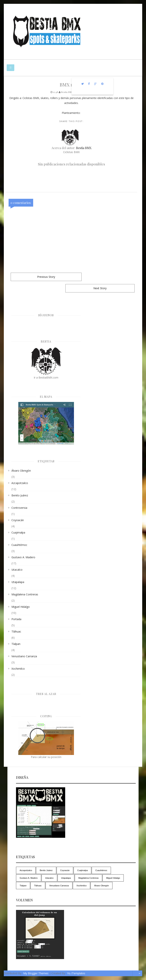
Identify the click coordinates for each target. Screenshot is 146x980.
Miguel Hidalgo (21, 607)
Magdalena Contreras (25, 594)
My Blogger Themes (36, 973)
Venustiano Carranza (24, 656)
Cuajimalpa (18, 532)
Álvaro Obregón (21, 471)
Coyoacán (18, 520)
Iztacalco (17, 570)
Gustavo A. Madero (23, 557)
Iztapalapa (18, 582)
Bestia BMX (84, 148)
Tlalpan (16, 644)
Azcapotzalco (20, 483)
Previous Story (46, 277)
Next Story (100, 288)
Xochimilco (18, 669)
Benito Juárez (20, 495)
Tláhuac (16, 631)
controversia (19, 508)
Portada (16, 619)
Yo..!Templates (76, 973)
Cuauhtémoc (19, 545)
